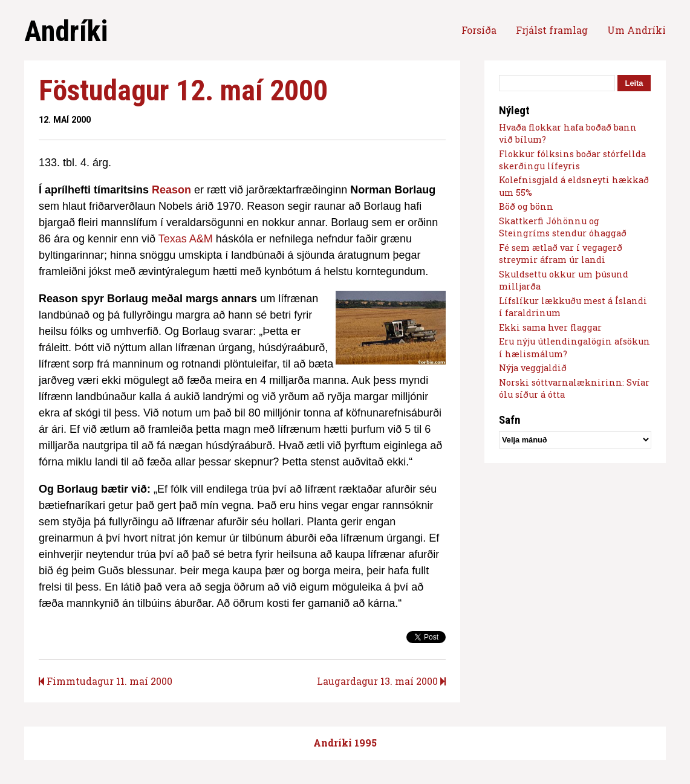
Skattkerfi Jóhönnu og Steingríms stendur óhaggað (563, 227)
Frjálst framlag (552, 30)
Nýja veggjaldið (533, 368)
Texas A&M (186, 239)
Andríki (66, 31)
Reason (171, 190)
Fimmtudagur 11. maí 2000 (106, 681)
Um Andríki (636, 30)
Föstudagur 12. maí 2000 (183, 90)
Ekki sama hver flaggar (550, 327)
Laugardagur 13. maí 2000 (381, 681)
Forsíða (479, 30)
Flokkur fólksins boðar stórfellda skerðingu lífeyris (572, 160)
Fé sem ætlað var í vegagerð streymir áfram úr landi (561, 254)
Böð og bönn (526, 206)
